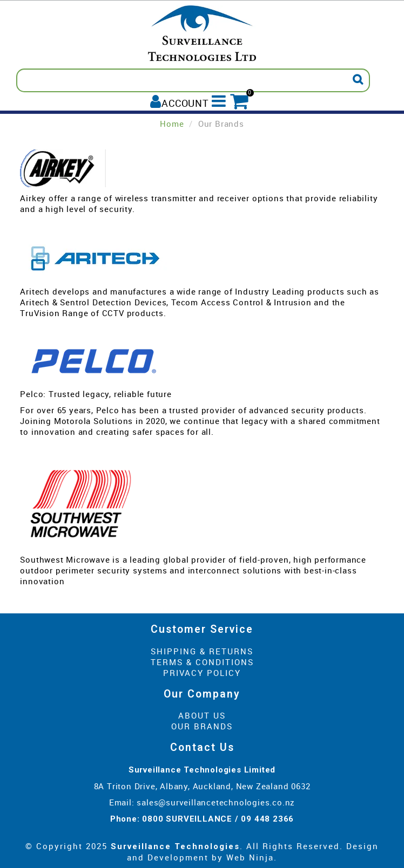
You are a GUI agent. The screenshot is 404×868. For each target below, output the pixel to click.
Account (185, 103)
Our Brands (202, 726)
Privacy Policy (202, 673)
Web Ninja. (252, 857)
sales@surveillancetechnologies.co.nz (216, 802)
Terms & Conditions (202, 662)
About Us (202, 715)
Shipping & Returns (202, 651)
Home (172, 124)
